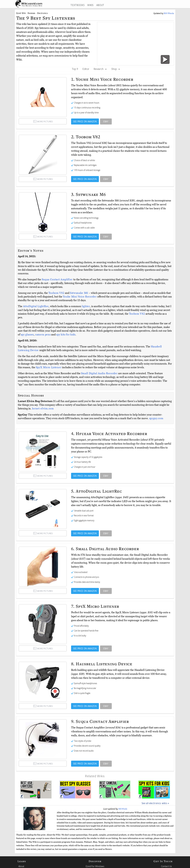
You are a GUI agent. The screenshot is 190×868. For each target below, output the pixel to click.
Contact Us (166, 866)
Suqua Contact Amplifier (57, 279)
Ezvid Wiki (21, 13)
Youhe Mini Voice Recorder (80, 297)
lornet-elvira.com (43, 409)
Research (100, 69)
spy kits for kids (66, 335)
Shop (116, 69)
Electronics (42, 13)
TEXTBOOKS (77, 5)
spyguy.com (156, 418)
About (21, 866)
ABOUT (100, 5)
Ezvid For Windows (95, 866)
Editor (86, 69)
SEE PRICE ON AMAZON (85, 121)
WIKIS (90, 5)
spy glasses (27, 335)
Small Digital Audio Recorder (100, 373)
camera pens (43, 335)
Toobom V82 (57, 293)
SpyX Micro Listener (49, 367)
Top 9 (75, 69)
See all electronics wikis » (155, 803)
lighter (86, 306)
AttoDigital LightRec (36, 306)
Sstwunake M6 (79, 293)
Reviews (31, 13)
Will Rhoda (123, 809)
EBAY (106, 121)
